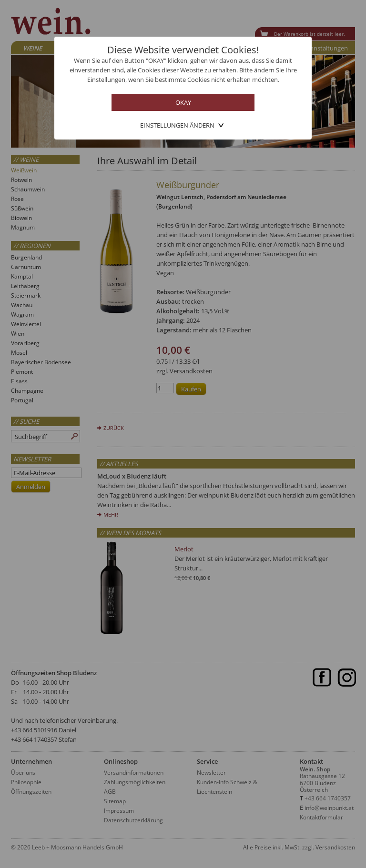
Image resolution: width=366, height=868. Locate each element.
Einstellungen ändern (177, 125)
